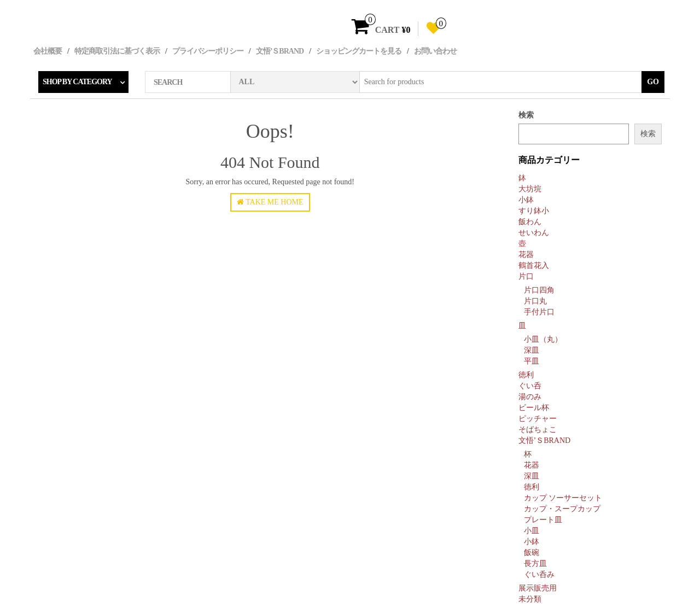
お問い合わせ (435, 51)
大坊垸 (530, 189)
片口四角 (539, 290)
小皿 (532, 531)
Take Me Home (270, 202)
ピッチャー (538, 419)
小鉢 (526, 200)
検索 (526, 115)
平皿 (532, 361)
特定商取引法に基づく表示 (117, 51)
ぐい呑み (539, 574)
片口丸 (535, 301)
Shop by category (77, 82)
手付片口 (539, 312)
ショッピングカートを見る (359, 51)
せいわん (534, 233)
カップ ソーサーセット (563, 498)
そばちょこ (538, 430)
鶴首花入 (534, 265)
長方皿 (535, 564)
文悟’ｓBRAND (280, 51)
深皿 (532, 350)
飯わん (530, 222)
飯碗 (532, 553)
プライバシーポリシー (208, 51)
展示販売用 (538, 588)
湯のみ (530, 397)
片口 (526, 276)
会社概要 (48, 51)
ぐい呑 (530, 386)
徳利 (526, 375)
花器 (526, 255)
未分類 (530, 599)
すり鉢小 (534, 211)
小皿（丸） (543, 339)
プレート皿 (543, 520)
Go (653, 82)
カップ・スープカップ (562, 509)
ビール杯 (534, 408)
